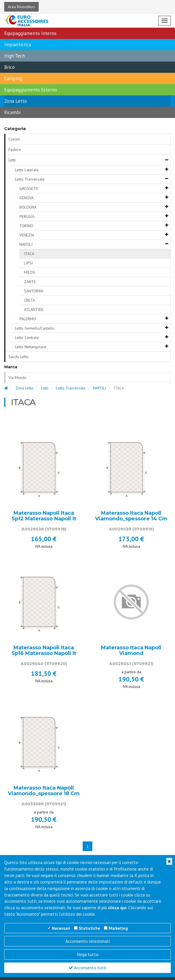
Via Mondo (17, 378)
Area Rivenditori (21, 7)
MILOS (29, 272)
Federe (15, 150)
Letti (12, 160)
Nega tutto (88, 954)
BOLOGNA (28, 207)
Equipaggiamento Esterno (31, 90)
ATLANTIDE (34, 310)
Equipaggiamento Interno (30, 33)
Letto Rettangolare (31, 347)
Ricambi (12, 112)
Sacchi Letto (18, 357)
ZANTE (30, 282)
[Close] (169, 861)
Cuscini (14, 139)
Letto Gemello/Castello (35, 328)
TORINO (26, 226)
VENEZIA (27, 235)
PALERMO (28, 319)
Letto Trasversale (30, 179)
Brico (9, 67)
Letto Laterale (27, 170)
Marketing (118, 928)
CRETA (29, 300)
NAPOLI (26, 244)
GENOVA (27, 198)
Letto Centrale (27, 337)
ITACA (29, 254)
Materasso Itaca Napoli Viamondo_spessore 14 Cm (131, 516)
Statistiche (89, 928)
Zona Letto (16, 101)
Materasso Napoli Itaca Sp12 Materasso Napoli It (44, 516)
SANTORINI (34, 291)
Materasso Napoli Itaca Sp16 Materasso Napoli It (44, 651)
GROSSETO (29, 188)
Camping (13, 78)
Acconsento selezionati (88, 941)
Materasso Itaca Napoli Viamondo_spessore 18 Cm (44, 791)
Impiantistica (18, 45)
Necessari (61, 928)
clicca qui (117, 907)
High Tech (15, 56)
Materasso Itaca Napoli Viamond (131, 651)
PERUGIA (27, 216)
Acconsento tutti (88, 968)
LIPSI (28, 263)
